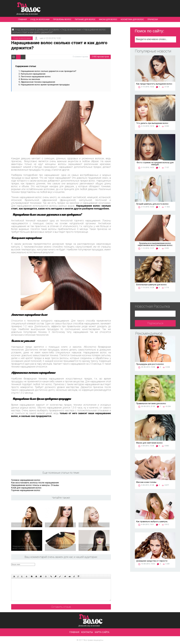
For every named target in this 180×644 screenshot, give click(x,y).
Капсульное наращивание (33, 74)
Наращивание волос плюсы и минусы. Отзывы (35, 485)
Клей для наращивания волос (26, 488)
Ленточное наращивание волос (36, 77)
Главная (22, 19)
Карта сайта (102, 632)
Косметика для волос (132, 19)
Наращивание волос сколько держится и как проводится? (48, 71)
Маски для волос (108, 19)
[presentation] (62, 568)
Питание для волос (85, 19)
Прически (153, 19)
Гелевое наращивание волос (26, 480)
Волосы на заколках (30, 79)
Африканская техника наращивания (38, 82)
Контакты (87, 632)
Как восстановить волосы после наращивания (35, 483)
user (41, 38)
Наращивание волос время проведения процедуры (45, 85)
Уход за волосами (40, 19)
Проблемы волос (62, 19)
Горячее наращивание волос (26, 490)
